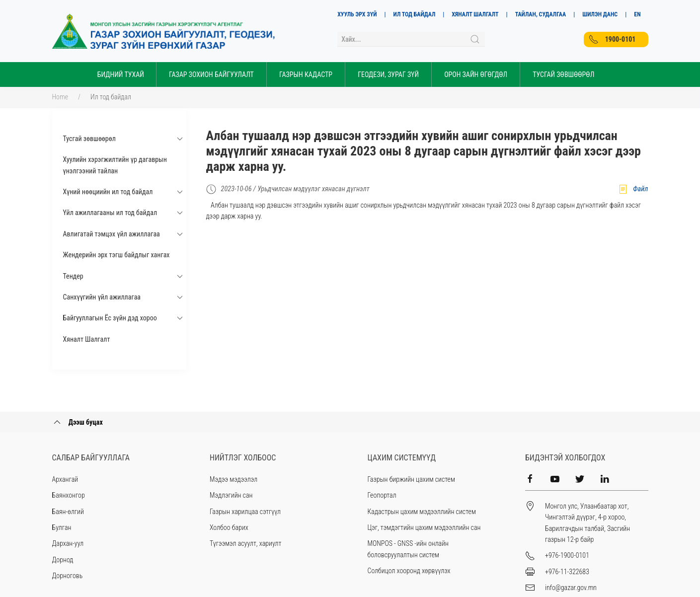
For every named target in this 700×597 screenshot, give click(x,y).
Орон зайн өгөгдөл (476, 75)
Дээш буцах (78, 422)
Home (60, 97)
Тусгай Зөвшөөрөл (563, 75)
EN (637, 14)
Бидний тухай (121, 75)
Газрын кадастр (306, 75)
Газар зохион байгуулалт (211, 75)
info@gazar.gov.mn (571, 588)
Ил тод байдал (111, 97)
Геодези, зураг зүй (388, 75)
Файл (633, 189)
